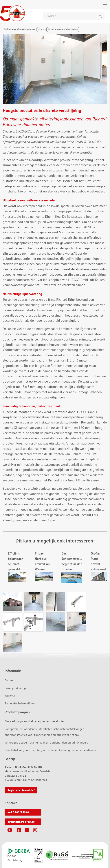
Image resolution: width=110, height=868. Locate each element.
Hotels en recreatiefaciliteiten (63, 29)
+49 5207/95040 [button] (18, 812)
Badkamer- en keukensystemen (20, 29)
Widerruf (10, 696)
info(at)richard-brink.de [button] (21, 822)
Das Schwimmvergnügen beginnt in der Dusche (76, 564)
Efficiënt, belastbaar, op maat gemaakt (17, 564)
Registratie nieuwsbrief (21, 790)
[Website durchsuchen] (74, 16)
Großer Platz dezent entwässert (99, 564)
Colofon (10, 680)
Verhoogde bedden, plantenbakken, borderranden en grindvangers (46, 742)
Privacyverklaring (15, 688)
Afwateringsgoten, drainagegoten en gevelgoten (35, 721)
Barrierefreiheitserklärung (20, 703)
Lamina (42, 29)
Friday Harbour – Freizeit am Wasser (44, 564)
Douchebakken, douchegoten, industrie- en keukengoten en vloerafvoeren (51, 750)
